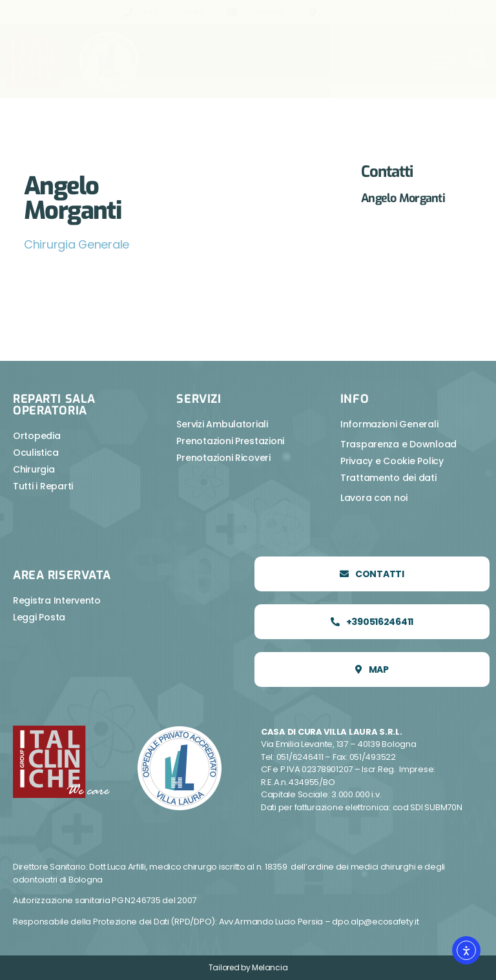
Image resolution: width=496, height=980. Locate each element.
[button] (440, 62)
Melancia (270, 967)
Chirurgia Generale (77, 244)
